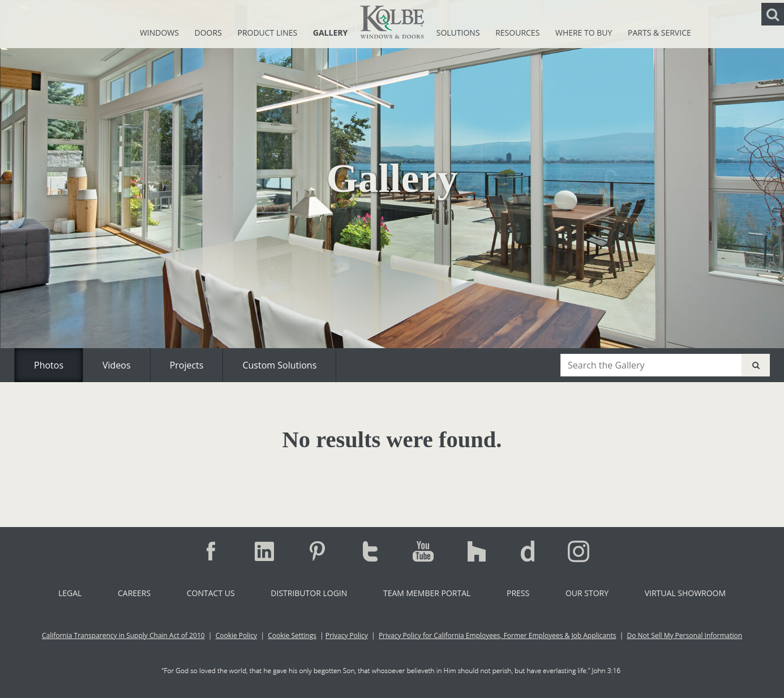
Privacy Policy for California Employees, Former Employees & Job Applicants (498, 635)
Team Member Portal (427, 593)
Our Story (587, 593)
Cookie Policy (236, 635)
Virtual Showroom (685, 593)
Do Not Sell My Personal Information (684, 635)
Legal (70, 593)
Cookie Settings (292, 635)
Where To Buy (585, 33)
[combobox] (651, 365)
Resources (519, 33)
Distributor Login (309, 593)
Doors (209, 33)
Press (518, 593)
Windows (160, 33)
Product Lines (268, 33)
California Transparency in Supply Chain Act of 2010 (123, 635)
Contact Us (211, 593)
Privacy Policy (347, 635)
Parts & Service (659, 33)
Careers (134, 593)
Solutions (459, 33)
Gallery (330, 33)
